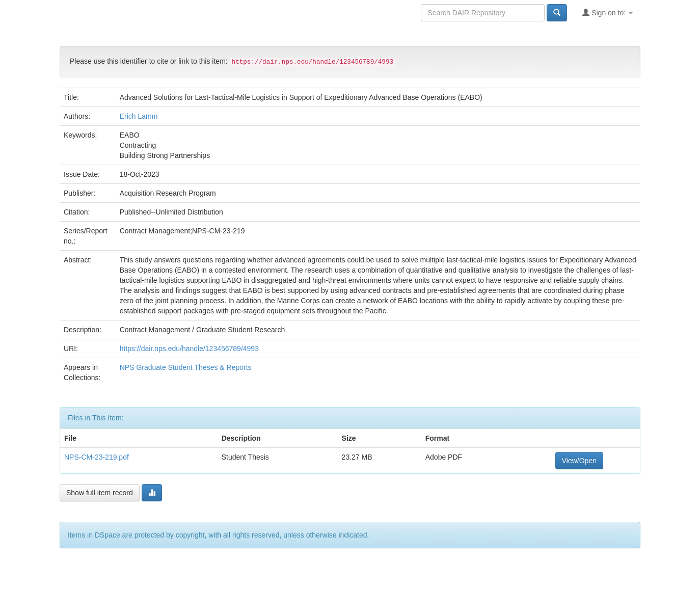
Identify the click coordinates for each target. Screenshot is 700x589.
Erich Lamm (139, 116)
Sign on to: (608, 12)
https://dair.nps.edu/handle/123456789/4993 (189, 349)
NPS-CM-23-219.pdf (97, 457)
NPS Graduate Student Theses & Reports (186, 367)
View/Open (579, 461)
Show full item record (100, 493)
